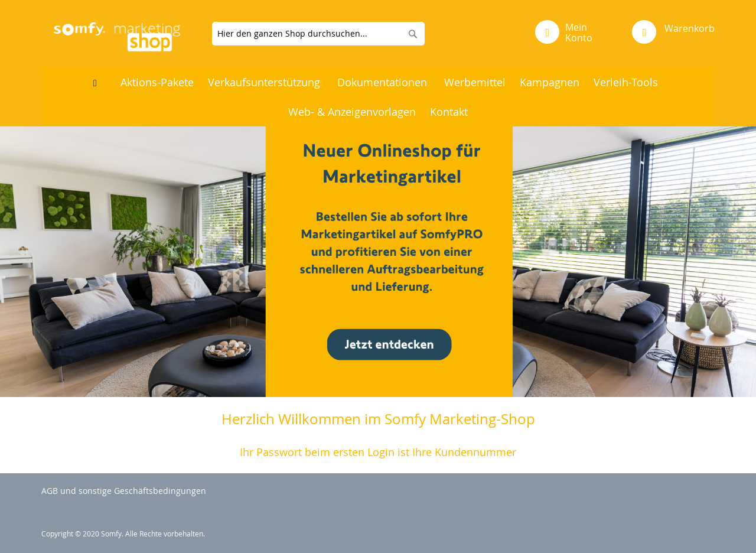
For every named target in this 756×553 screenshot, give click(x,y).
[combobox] (318, 34)
